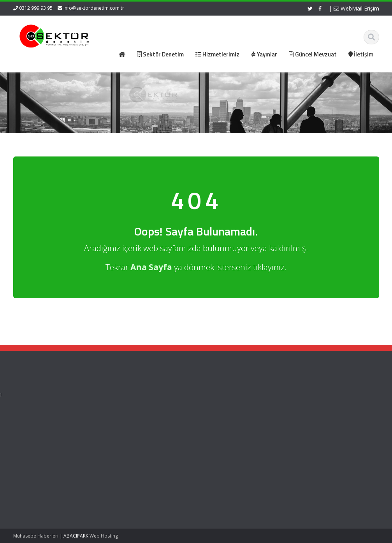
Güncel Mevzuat (128, 416)
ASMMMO (215, 408)
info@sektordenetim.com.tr (94, 8)
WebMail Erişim (356, 8)
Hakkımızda (122, 401)
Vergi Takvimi (219, 423)
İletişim (117, 423)
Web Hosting (104, 536)
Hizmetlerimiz (125, 408)
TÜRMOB (214, 416)
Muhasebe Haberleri (36, 536)
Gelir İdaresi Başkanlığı (230, 394)
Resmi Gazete (220, 401)
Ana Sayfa (121, 394)
